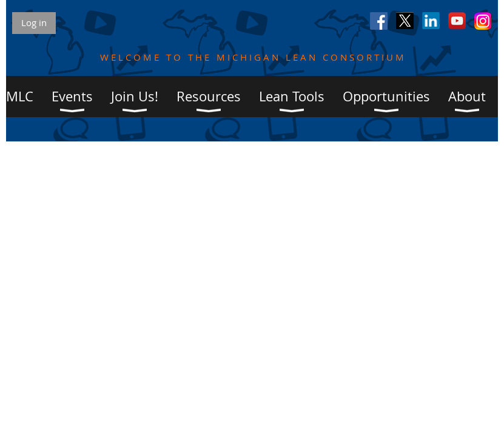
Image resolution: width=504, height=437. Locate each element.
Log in (34, 22)
